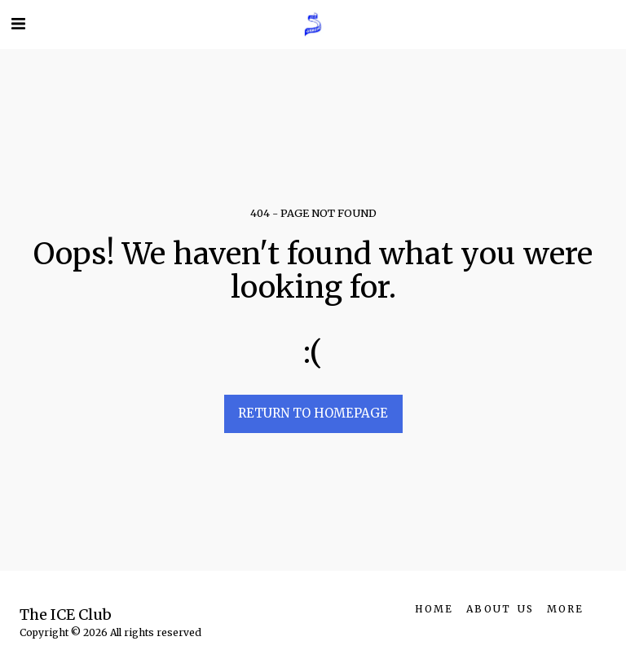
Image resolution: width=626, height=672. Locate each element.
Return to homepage (313, 413)
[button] (18, 23)
